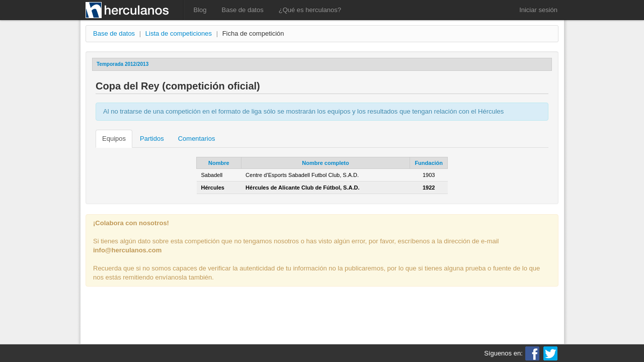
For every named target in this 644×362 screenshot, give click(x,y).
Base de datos (243, 10)
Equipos (114, 139)
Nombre (219, 163)
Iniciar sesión (538, 10)
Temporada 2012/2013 (123, 64)
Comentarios (197, 139)
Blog (200, 10)
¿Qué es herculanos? (310, 10)
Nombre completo (326, 163)
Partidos (152, 139)
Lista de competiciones (179, 33)
